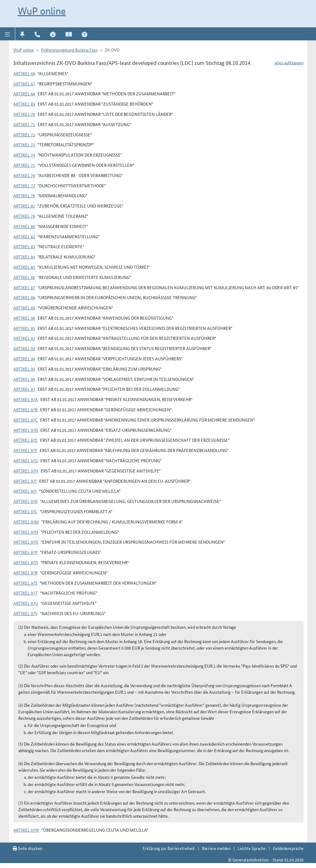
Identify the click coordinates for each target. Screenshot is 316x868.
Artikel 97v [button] (25, 613)
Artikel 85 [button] (24, 267)
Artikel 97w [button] (26, 830)
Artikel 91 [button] (24, 328)
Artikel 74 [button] (24, 155)
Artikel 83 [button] (24, 246)
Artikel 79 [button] (24, 216)
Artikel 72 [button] (24, 135)
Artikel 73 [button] (24, 144)
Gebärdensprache (288, 848)
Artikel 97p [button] (25, 552)
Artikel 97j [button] (25, 491)
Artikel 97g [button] (26, 460)
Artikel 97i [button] (25, 481)
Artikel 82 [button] (24, 236)
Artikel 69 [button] (24, 104)
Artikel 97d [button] (26, 430)
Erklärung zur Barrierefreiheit (169, 848)
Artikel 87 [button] (24, 287)
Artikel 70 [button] (24, 114)
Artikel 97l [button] (25, 511)
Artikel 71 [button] (24, 124)
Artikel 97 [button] (24, 389)
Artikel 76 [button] (24, 175)
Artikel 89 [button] (24, 308)
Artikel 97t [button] (25, 593)
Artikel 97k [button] (25, 501)
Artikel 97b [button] (25, 409)
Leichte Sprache (252, 848)
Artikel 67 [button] (24, 84)
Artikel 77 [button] (24, 185)
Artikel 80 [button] (24, 226)
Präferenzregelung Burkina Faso (69, 50)
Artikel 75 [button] (24, 165)
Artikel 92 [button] (24, 338)
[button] (8, 34)
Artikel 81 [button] (24, 206)
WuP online (42, 11)
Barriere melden (216, 848)
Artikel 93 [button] (24, 348)
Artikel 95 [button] (24, 369)
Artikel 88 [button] (24, 297)
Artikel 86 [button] (24, 277)
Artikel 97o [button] (26, 542)
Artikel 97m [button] (26, 522)
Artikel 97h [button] (26, 471)
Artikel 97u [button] (26, 603)
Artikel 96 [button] (24, 379)
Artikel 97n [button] (26, 532)
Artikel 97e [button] (25, 440)
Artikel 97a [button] (26, 399)
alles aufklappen (289, 62)
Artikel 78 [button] (24, 195)
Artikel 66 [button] (24, 73)
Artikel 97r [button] (25, 573)
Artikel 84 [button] (24, 257)
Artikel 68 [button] (24, 94)
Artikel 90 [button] (24, 318)
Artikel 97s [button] (25, 583)
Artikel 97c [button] (25, 420)
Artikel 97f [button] (25, 450)
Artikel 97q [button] (26, 562)
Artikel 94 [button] (24, 359)
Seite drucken (27, 848)
